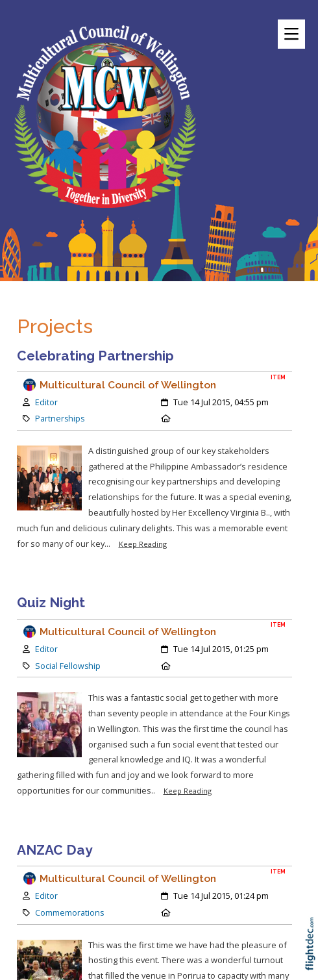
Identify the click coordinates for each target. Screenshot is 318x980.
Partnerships (60, 419)
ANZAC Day (55, 850)
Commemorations (69, 913)
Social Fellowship (68, 666)
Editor (46, 402)
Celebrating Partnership (95, 356)
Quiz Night (51, 602)
